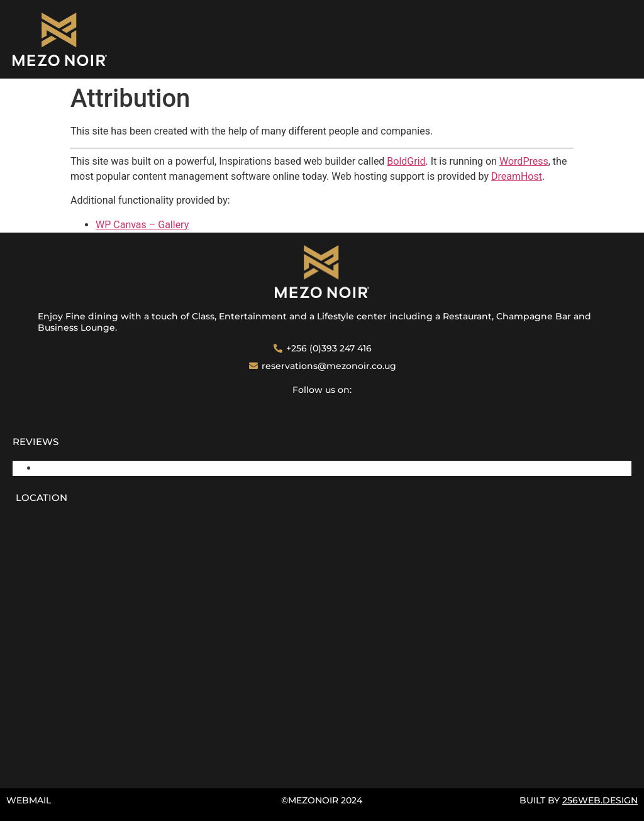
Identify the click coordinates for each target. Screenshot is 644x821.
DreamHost (517, 176)
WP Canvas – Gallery (142, 225)
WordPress (524, 161)
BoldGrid (406, 161)
